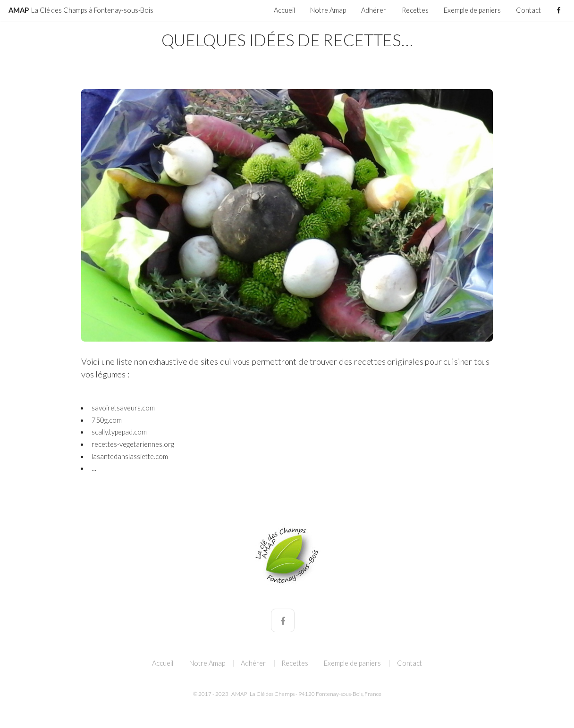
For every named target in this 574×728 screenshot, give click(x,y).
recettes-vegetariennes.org (133, 444)
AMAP (81, 10)
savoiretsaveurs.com (123, 408)
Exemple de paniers (472, 10)
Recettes (415, 10)
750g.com (107, 420)
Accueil (284, 10)
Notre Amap (328, 10)
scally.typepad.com (119, 432)
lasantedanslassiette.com (130, 456)
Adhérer (374, 10)
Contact (528, 10)
